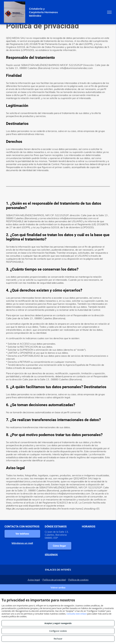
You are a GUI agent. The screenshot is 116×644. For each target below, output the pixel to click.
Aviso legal (34, 580)
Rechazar (58, 639)
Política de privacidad (54, 580)
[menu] (109, 12)
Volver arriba (58, 587)
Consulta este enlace (77, 614)
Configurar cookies (58, 631)
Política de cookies (78, 580)
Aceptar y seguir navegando (58, 623)
